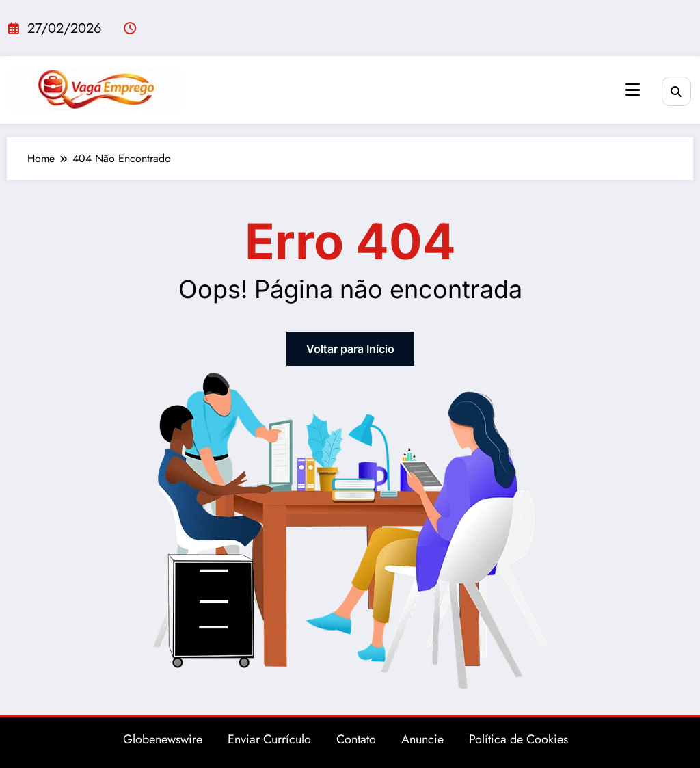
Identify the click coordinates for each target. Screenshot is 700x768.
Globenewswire (163, 739)
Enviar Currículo (269, 739)
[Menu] (633, 90)
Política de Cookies (519, 739)
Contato (356, 739)
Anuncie (422, 739)
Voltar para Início (350, 349)
